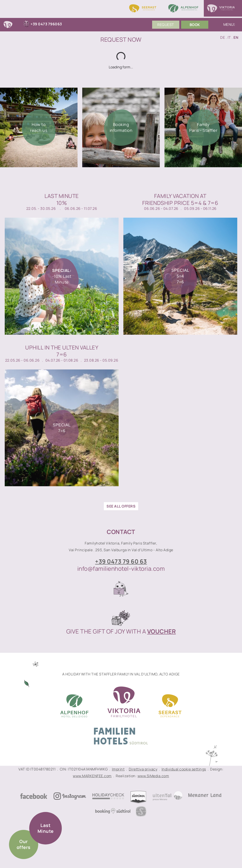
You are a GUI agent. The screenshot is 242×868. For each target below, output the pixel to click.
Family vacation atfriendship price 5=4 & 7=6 (180, 199)
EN (236, 37)
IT (229, 37)
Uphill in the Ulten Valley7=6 (62, 351)
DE (223, 37)
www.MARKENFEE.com (92, 776)
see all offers (121, 506)
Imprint (118, 769)
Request (166, 25)
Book (195, 25)
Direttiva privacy (143, 769)
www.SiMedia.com (153, 776)
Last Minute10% (62, 199)
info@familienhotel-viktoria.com (121, 569)
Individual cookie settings (184, 769)
